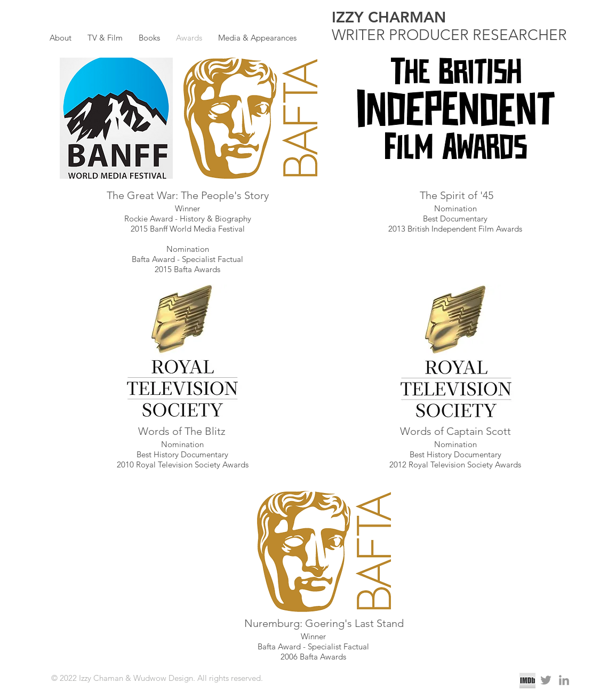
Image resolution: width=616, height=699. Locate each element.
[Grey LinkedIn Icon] (564, 680)
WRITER (360, 35)
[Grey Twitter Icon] (546, 680)
